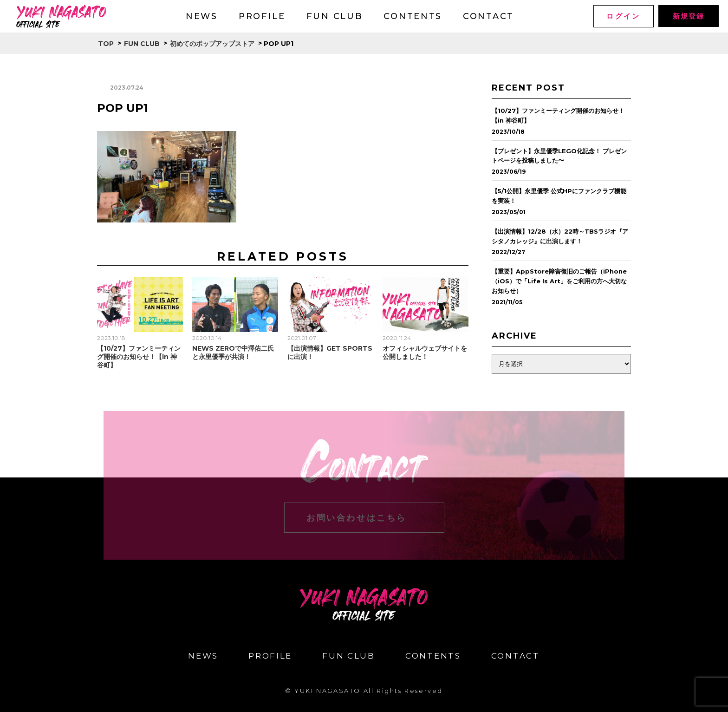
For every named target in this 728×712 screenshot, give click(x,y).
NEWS (202, 16)
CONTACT (488, 16)
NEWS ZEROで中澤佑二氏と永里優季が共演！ (233, 353)
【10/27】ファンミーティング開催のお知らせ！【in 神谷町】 (139, 357)
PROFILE (262, 16)
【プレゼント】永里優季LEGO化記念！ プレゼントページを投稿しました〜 (559, 156)
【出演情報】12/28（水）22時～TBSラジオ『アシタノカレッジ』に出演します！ (560, 236)
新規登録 (688, 16)
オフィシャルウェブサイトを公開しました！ (425, 353)
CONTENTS (413, 16)
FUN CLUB (335, 16)
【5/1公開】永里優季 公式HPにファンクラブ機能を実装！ (559, 196)
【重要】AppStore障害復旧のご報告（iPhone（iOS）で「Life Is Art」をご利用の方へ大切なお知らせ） (559, 281)
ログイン (623, 16)
